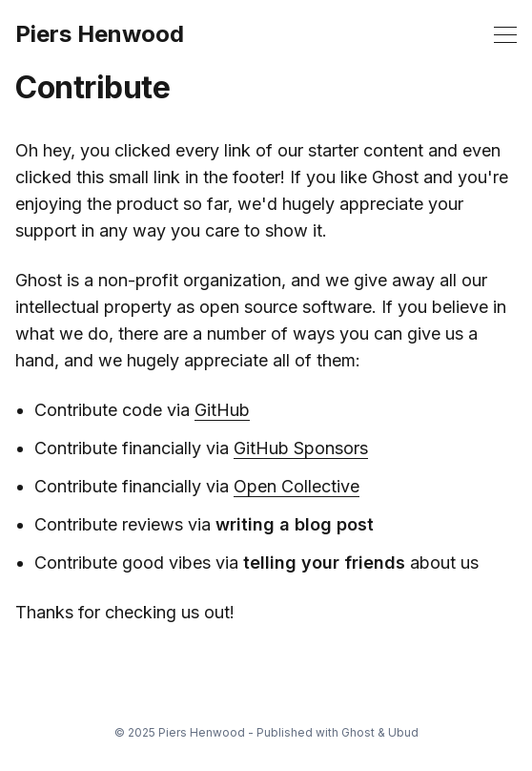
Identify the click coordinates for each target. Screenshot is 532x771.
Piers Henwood (100, 34)
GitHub (222, 410)
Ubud (403, 732)
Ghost (358, 732)
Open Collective (297, 486)
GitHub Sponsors (301, 448)
